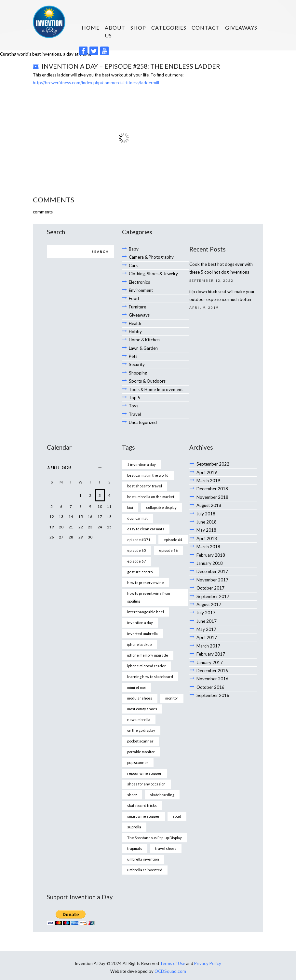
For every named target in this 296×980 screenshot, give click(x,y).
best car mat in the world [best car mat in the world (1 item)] (148, 467)
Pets (133, 351)
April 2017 (207, 622)
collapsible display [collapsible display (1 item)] (161, 499)
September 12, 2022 (211, 279)
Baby (134, 248)
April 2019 (207, 464)
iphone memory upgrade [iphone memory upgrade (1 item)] (148, 643)
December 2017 (212, 559)
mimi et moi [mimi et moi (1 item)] (136, 675)
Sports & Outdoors (147, 374)
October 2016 (210, 670)
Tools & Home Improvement (156, 383)
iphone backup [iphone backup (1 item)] (139, 633)
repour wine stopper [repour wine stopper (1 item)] (144, 759)
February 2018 (211, 543)
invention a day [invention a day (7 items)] (140, 612)
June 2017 (207, 606)
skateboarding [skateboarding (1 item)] (162, 780)
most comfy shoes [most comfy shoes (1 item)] (142, 696)
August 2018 (209, 495)
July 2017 (206, 598)
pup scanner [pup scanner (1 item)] (138, 749)
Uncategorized (143, 414)
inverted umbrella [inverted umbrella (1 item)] (142, 622)
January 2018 (210, 551)
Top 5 (135, 390)
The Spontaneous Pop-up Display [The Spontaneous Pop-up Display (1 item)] (155, 822)
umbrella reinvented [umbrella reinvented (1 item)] (145, 854)
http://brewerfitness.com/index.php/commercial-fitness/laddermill (95, 82)
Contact (206, 27)
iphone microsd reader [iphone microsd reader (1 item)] (147, 654)
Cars (133, 264)
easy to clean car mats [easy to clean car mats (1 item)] (146, 520)
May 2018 (206, 519)
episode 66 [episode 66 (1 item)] (168, 541)
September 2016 (213, 678)
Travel (135, 406)
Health (135, 319)
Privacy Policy (208, 947)
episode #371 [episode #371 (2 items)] (138, 530)
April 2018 (207, 527)
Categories (169, 27)
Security (136, 359)
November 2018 (212, 487)
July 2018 (206, 503)
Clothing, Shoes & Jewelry (153, 271)
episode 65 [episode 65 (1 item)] (136, 541)
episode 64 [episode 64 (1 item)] (171, 530)
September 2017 (213, 583)
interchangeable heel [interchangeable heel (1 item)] (146, 601)
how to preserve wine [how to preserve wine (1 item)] (145, 572)
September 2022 (213, 456)
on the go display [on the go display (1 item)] (141, 717)
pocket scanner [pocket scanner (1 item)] (140, 727)
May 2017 (206, 614)
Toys (134, 398)
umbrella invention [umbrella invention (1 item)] (143, 844)
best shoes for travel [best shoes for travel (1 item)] (145, 477)
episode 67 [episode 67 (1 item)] (136, 551)
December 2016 (212, 654)
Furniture (137, 303)
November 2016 (212, 662)
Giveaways (241, 27)
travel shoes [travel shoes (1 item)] (166, 833)
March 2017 (208, 630)
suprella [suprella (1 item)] (134, 812)
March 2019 (208, 471)
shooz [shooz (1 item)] (132, 780)
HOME (91, 27)
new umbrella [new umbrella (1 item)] (139, 707)
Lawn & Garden (143, 343)
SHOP (138, 27)
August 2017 (209, 591)
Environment (141, 287)
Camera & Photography (151, 255)
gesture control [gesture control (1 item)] (140, 562)
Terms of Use (173, 947)
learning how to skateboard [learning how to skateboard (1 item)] (150, 664)
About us (115, 31)
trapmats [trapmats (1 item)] (135, 833)
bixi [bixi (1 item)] (130, 499)
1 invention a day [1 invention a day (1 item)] (141, 456)
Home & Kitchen (144, 335)
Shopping (138, 367)
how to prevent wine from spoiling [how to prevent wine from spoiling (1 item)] (148, 587)
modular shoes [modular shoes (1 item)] (140, 685)
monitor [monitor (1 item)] (172, 685)
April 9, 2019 (204, 305)
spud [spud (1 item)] (177, 801)
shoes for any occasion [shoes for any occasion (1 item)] (146, 770)
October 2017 (210, 575)
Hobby (135, 327)
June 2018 (207, 511)
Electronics (139, 279)
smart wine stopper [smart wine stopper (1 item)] (143, 801)
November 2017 (212, 567)
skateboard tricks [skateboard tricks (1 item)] (142, 791)
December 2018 (212, 479)
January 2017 (210, 646)
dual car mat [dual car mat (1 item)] (137, 509)
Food (134, 295)
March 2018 (208, 535)
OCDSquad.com (170, 955)
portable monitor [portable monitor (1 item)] (141, 738)
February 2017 (211, 638)
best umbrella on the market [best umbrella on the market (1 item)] (151, 488)
